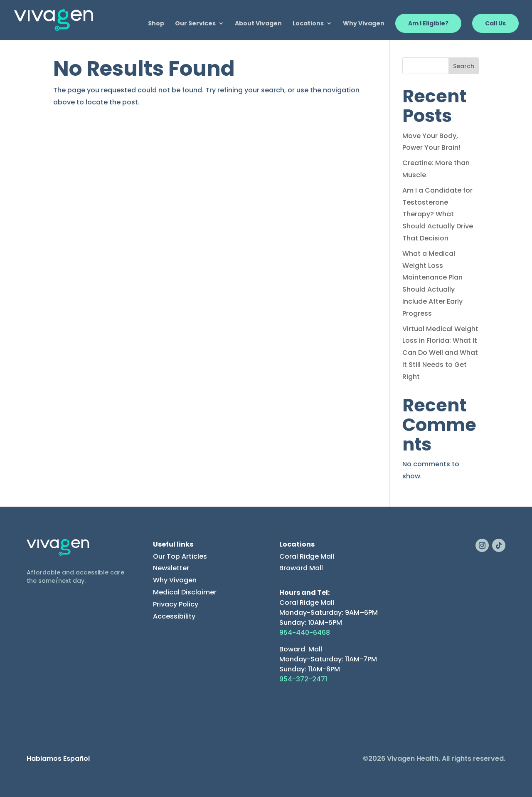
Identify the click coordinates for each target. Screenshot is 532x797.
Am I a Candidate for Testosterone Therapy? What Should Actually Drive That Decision (438, 214)
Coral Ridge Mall (307, 556)
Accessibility (174, 616)
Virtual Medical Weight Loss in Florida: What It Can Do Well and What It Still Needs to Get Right (440, 353)
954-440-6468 (305, 632)
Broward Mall (301, 568)
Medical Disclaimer (185, 592)
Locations (308, 24)
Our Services (195, 24)
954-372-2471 (303, 679)
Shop (156, 24)
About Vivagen (258, 24)
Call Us (495, 23)
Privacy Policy (176, 604)
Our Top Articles (180, 556)
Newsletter (171, 568)
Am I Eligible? (428, 23)
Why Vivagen (364, 24)
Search (464, 66)
